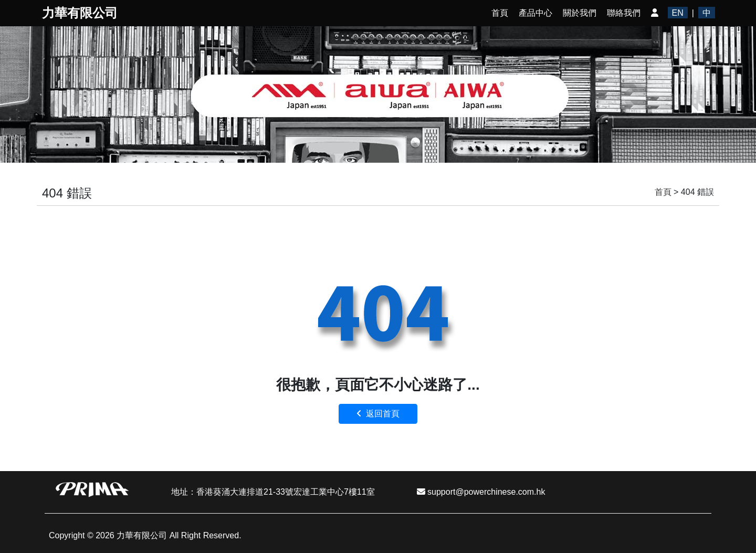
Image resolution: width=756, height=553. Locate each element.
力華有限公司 (80, 13)
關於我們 (580, 13)
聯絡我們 (624, 13)
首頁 (500, 13)
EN (678, 13)
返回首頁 (378, 414)
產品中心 (535, 13)
